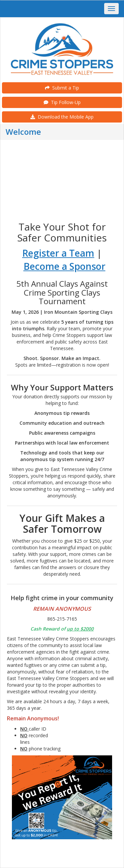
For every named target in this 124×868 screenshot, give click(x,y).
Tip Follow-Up (62, 102)
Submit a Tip (62, 88)
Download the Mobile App (62, 117)
